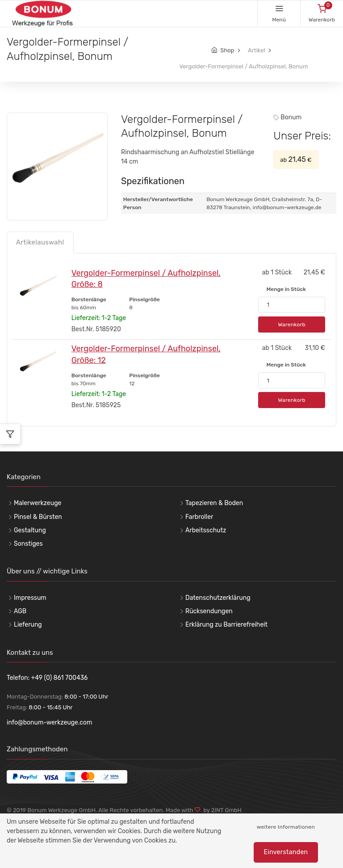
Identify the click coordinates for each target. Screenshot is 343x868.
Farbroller (199, 517)
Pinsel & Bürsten (38, 517)
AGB (20, 611)
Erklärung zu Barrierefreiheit (226, 625)
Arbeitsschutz (206, 530)
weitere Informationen (286, 827)
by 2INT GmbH (221, 810)
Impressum (30, 598)
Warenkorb (292, 324)
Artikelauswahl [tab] (40, 242)
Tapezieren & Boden (214, 503)
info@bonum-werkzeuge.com (50, 723)
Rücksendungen (209, 611)
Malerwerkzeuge (38, 503)
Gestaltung (30, 530)
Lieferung (28, 625)
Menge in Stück (286, 289)
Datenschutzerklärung (218, 598)
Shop (227, 50)
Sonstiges (28, 544)
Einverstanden (286, 852)
